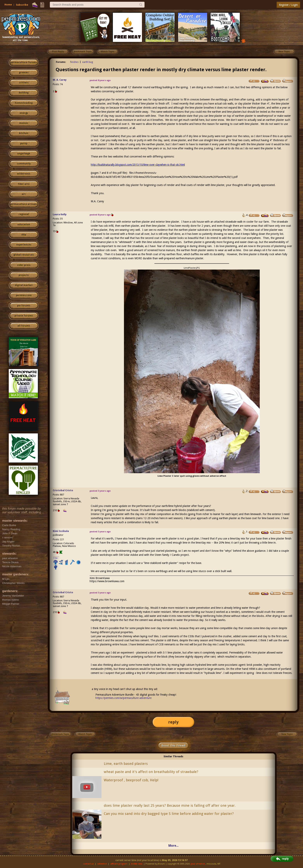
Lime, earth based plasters (126, 764)
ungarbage (24, 154)
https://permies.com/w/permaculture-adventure (123, 698)
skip (24, 235)
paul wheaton (198, 864)
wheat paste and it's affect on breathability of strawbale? (151, 772)
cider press (24, 265)
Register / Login (288, 5)
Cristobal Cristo (63, 490)
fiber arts (24, 184)
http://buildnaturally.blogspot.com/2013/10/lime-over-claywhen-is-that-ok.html (138, 165)
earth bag (88, 62)
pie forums (24, 306)
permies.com (24, 295)
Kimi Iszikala (61, 531)
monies (24, 123)
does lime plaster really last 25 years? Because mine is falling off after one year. (170, 805)
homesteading (24, 103)
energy (24, 113)
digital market (24, 285)
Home (8, 5)
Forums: (61, 62)
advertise (102, 864)
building (24, 93)
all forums (24, 326)
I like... (56, 558)
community (24, 164)
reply (173, 722)
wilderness (24, 174)
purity (24, 144)
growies (24, 73)
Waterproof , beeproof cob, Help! (131, 780)
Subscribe (22, 5)
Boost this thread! (173, 745)
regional (24, 214)
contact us (89, 864)
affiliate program (119, 864)
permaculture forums (24, 62)
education (24, 225)
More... (173, 846)
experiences (24, 245)
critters (24, 83)
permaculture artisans (24, 204)
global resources (24, 255)
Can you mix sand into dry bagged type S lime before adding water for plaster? (169, 814)
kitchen (24, 133)
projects (24, 275)
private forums (24, 316)
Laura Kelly (60, 214)
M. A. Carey (60, 80)
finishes (74, 62)
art (24, 194)
